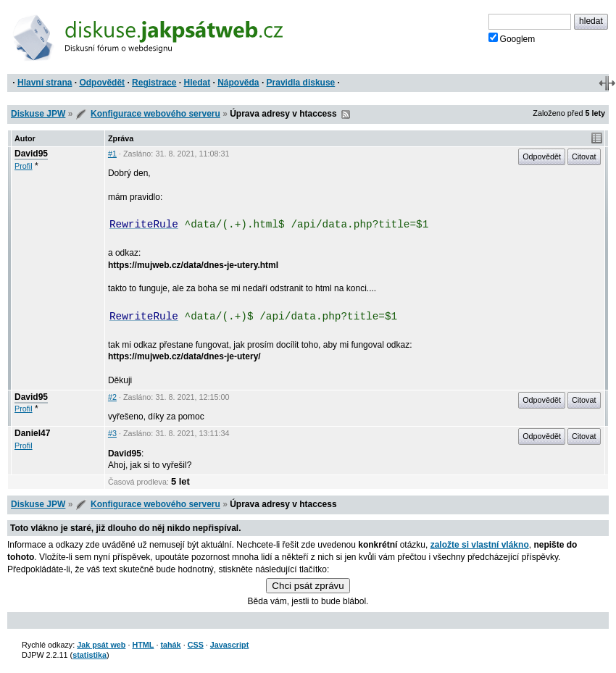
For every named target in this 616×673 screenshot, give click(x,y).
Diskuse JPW (38, 114)
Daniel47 (32, 433)
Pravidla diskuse (301, 83)
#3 (112, 433)
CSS (196, 645)
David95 (31, 154)
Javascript (229, 645)
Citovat (584, 156)
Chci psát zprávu (308, 586)
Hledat (197, 83)
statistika (90, 655)
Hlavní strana (45, 83)
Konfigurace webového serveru (155, 114)
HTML (143, 645)
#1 (112, 154)
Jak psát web (101, 645)
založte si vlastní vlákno (480, 545)
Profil (24, 166)
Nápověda (238, 83)
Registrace (154, 83)
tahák (170, 645)
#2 (112, 397)
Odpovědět (102, 83)
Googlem (512, 38)
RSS (346, 114)
